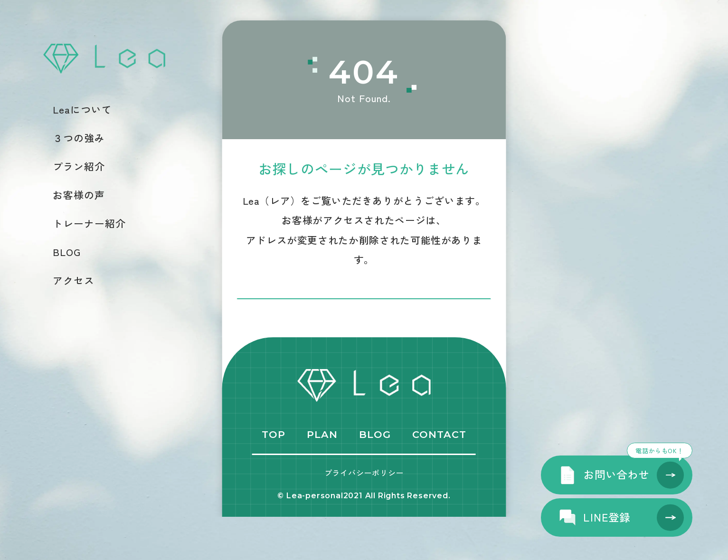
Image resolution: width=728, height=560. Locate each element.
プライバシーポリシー (364, 516)
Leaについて (82, 109)
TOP (274, 478)
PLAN (322, 478)
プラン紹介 (79, 166)
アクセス (74, 280)
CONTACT (439, 478)
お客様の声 (79, 195)
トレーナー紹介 (89, 223)
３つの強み (79, 138)
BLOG (67, 252)
